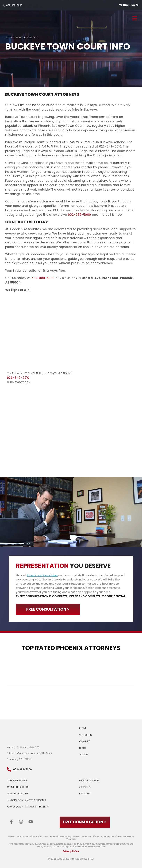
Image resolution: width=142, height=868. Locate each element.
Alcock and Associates (42, 575)
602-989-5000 (80, 215)
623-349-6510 (18, 378)
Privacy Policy (71, 851)
